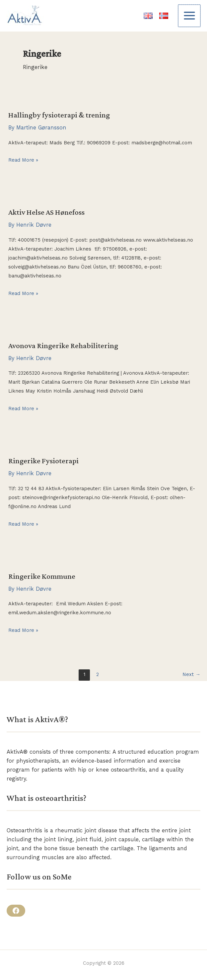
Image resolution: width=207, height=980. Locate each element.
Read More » (23, 160)
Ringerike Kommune (42, 576)
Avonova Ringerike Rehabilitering (63, 345)
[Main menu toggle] (190, 16)
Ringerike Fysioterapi (43, 461)
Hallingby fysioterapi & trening (59, 115)
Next (191, 674)
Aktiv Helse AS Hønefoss (46, 212)
